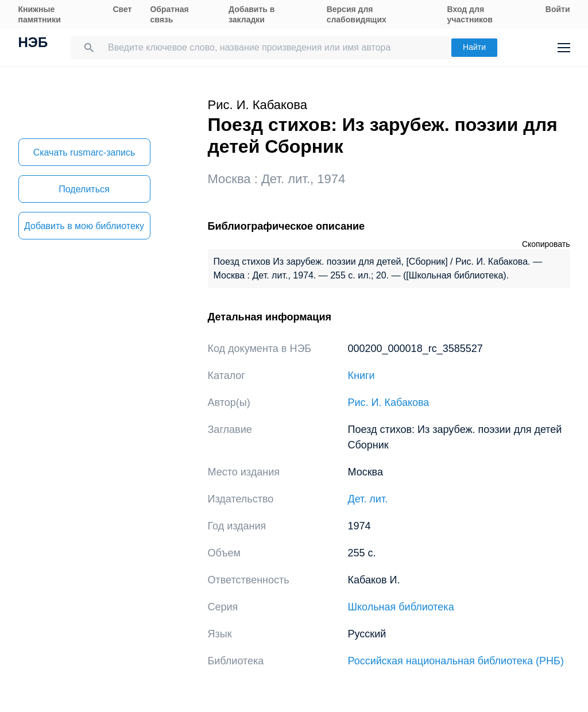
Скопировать (546, 244)
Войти (558, 9)
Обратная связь (169, 14)
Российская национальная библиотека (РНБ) (456, 661)
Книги (361, 376)
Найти (474, 47)
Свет (122, 9)
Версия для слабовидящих (357, 14)
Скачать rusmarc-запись (84, 152)
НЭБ (33, 44)
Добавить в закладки (252, 14)
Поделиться (84, 189)
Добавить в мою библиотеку (84, 226)
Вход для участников (470, 14)
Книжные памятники (40, 14)
